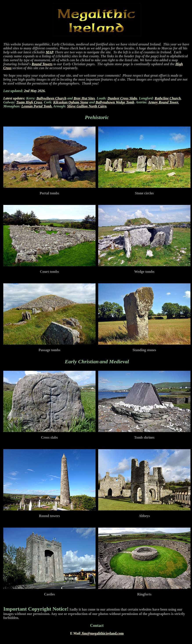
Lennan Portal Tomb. (37, 106)
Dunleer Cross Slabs (122, 98)
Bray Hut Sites (84, 98)
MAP (49, 52)
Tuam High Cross (29, 102)
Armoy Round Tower (163, 102)
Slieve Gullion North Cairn (87, 106)
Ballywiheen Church (51, 98)
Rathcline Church (168, 98)
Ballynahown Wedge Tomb (115, 102)
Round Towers (42, 64)
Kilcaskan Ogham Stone (71, 102)
